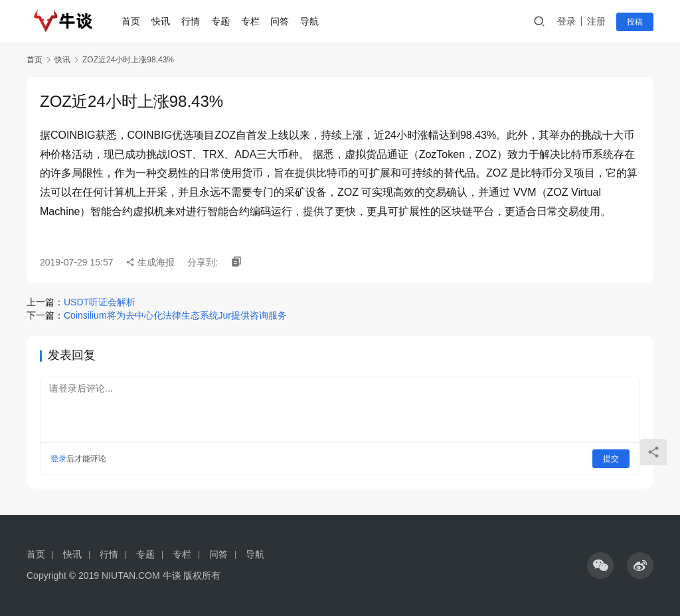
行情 (195, 21)
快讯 (166, 21)
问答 (285, 21)
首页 (136, 21)
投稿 (635, 22)
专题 (225, 21)
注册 (596, 21)
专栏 (255, 21)
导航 (314, 21)
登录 (566, 21)
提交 (611, 459)
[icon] (600, 566)
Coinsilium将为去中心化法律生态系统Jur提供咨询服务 (175, 315)
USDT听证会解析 (100, 302)
